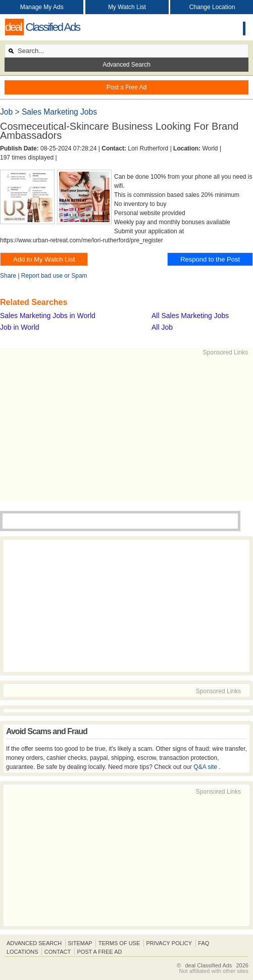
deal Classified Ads (208, 965)
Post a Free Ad (126, 87)
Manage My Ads (42, 7)
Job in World (20, 327)
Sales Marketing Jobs (59, 112)
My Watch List (127, 7)
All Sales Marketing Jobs (190, 316)
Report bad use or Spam (54, 276)
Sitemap (80, 943)
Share (8, 276)
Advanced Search (126, 65)
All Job (162, 327)
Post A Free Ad (99, 952)
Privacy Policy (169, 943)
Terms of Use (119, 943)
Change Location (212, 7)
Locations (22, 952)
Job (7, 112)
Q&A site (206, 767)
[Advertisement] (128, 428)
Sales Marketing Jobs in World (48, 316)
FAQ (204, 943)
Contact (58, 952)
